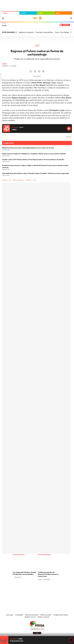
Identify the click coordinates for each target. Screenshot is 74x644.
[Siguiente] (71, 32)
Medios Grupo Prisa (37, 629)
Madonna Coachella (26, 32)
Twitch (45, 587)
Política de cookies (46, 615)
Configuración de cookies (61, 615)
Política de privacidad (32, 615)
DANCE (40, 13)
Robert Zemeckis (18, 180)
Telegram (43, 71)
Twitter (35, 71)
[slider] (37, 636)
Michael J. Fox (7, 180)
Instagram (25, 587)
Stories (50, 587)
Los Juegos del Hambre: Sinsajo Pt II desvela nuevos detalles (24, 573)
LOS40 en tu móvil (30, 617)
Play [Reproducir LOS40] (71, 640)
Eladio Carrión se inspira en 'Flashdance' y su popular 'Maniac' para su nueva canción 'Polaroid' (34, 154)
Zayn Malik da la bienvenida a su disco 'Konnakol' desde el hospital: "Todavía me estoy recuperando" (36, 173)
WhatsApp (39, 71)
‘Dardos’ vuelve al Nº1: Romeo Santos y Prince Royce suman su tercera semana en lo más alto (33, 160)
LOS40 (5, 13)
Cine (37, 46)
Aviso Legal (9, 615)
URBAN (58, 13)
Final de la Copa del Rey (44, 32)
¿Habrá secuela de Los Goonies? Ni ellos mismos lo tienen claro (48, 574)
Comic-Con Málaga (62, 32)
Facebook (31, 71)
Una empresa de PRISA (37, 624)
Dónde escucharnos (44, 617)
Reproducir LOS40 (69, 129)
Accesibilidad (19, 615)
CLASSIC (23, 13)
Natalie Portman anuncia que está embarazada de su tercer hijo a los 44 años (28, 148)
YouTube (33, 587)
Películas (28, 180)
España (4, 25)
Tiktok (29, 587)
